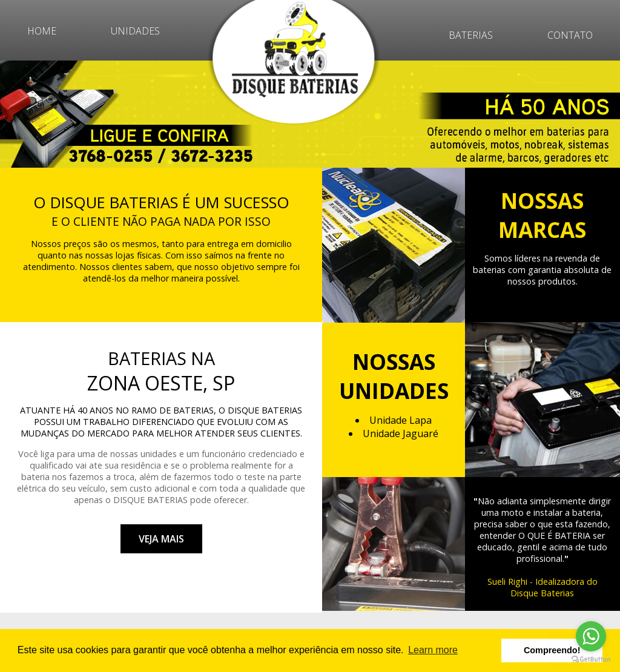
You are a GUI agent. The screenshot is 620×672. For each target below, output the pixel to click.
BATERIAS (471, 35)
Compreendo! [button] (552, 650)
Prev (16, 114)
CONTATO (570, 35)
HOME (42, 31)
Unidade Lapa (401, 420)
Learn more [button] (433, 650)
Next (604, 114)
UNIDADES (135, 31)
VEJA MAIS (161, 539)
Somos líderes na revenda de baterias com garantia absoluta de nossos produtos (542, 270)
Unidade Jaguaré (401, 433)
